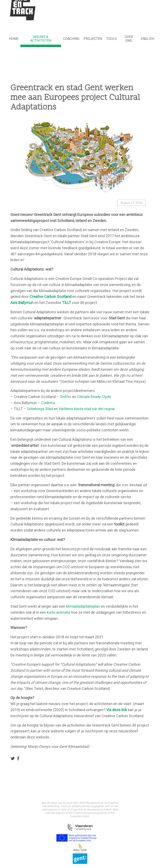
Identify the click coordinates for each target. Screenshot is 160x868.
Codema (48, 403)
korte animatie (59, 612)
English (147, 39)
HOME (14, 39)
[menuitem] (14, 39)
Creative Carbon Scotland (51, 297)
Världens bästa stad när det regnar (87, 409)
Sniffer (66, 397)
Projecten (93, 39)
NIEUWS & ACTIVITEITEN (41, 39)
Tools (111, 39)
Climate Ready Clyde (94, 397)
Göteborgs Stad (40, 409)
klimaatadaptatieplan (83, 606)
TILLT (67, 303)
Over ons (129, 39)
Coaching (71, 39)
